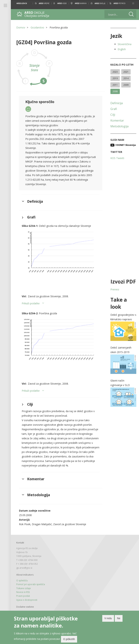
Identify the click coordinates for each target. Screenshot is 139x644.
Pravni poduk (23, 596)
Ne (119, 619)
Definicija (117, 103)
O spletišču (22, 581)
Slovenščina (125, 44)
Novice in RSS (23, 592)
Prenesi (115, 289)
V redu (108, 619)
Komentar (117, 120)
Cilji (113, 115)
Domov (21, 27)
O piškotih (69, 640)
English (122, 49)
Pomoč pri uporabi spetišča (31, 584)
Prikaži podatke (31, 303)
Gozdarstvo (37, 27)
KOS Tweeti (117, 158)
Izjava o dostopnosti (27, 600)
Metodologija (119, 126)
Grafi (114, 109)
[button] (133, 3)
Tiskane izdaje (24, 588)
